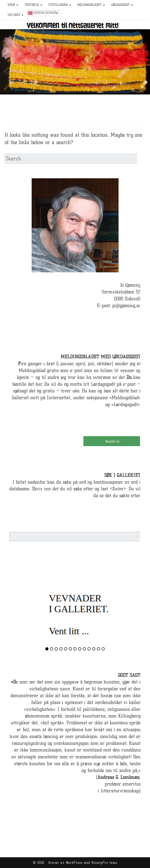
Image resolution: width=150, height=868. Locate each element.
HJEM (11, 5)
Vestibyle (32, 5)
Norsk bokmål (43, 13)
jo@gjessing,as (126, 305)
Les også (14, 15)
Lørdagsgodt (120, 5)
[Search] (144, 511)
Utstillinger (58, 5)
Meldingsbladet (89, 5)
